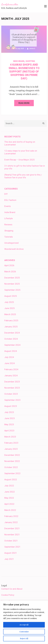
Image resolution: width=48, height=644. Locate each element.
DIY (6, 194)
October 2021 (11, 541)
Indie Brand (19, 61)
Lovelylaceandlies (10, 4)
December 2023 (12, 382)
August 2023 (11, 406)
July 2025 (9, 302)
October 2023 (11, 394)
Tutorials (9, 237)
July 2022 (9, 486)
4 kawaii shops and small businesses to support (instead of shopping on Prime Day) (24, 72)
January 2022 (11, 522)
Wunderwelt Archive (14, 249)
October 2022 (11, 467)
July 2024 (9, 357)
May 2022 (9, 498)
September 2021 (12, 547)
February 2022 (11, 516)
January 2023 (11, 449)
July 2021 (9, 559)
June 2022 (10, 492)
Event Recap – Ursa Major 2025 (20, 160)
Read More (24, 103)
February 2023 (11, 443)
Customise (24, 632)
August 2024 (11, 351)
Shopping (30, 61)
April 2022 (9, 504)
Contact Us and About (12, 589)
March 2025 (10, 314)
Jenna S (32, 48)
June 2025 (10, 308)
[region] (24, 622)
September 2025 (12, 290)
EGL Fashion (10, 200)
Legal (4, 586)
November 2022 (12, 461)
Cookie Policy (8, 595)
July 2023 (9, 412)
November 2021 (12, 535)
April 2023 (9, 431)
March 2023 (10, 437)
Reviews (8, 225)
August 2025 (11, 296)
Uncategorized (11, 243)
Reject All (24, 639)
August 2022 (11, 479)
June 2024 (10, 363)
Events (8, 206)
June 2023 (10, 418)
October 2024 (11, 339)
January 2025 (11, 327)
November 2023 (12, 388)
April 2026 (9, 265)
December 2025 (12, 278)
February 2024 (11, 369)
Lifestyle (9, 218)
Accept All (24, 625)
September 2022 (12, 473)
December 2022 (12, 455)
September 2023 (12, 400)
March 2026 (10, 272)
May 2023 (9, 424)
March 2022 (10, 510)
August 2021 (11, 553)
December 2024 (12, 333)
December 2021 (12, 528)
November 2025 (12, 284)
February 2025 (11, 320)
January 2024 (11, 376)
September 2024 (12, 345)
